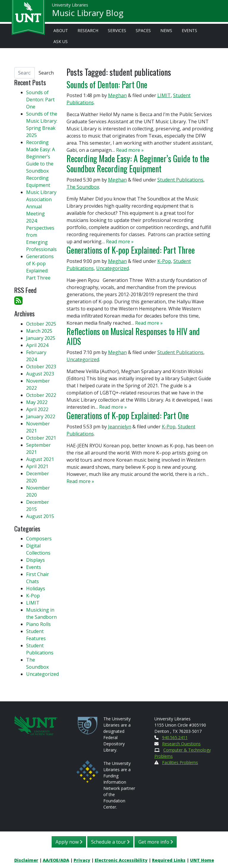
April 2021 (37, 466)
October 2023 (41, 367)
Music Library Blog (88, 14)
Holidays (36, 588)
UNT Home (202, 860)
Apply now (69, 842)
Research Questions (181, 744)
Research (88, 30)
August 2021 (40, 459)
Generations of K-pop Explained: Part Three (131, 250)
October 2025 (41, 324)
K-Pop (164, 261)
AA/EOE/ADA (56, 860)
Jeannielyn (120, 427)
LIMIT (164, 95)
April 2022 (37, 409)
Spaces (143, 30)
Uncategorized (113, 268)
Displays (35, 560)
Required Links (169, 860)
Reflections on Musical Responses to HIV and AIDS (133, 336)
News (166, 30)
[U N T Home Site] (36, 725)
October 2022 (41, 395)
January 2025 (41, 338)
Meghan (117, 95)
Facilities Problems (180, 762)
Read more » (130, 150)
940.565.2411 (175, 737)
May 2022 (37, 402)
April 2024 (37, 345)
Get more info (156, 842)
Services (117, 30)
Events (189, 30)
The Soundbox (83, 187)
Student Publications (180, 180)
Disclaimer (26, 860)
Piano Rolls (38, 624)
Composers (39, 539)
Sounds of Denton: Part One (108, 84)
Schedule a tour (110, 842)
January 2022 (41, 416)
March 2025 (39, 331)
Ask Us (61, 41)
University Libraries (70, 6)
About (61, 30)
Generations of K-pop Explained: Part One (128, 415)
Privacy (82, 860)
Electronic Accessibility (121, 860)
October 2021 (41, 438)
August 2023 (40, 374)
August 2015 (40, 516)
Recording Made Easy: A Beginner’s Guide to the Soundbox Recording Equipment (138, 163)
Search (46, 73)
